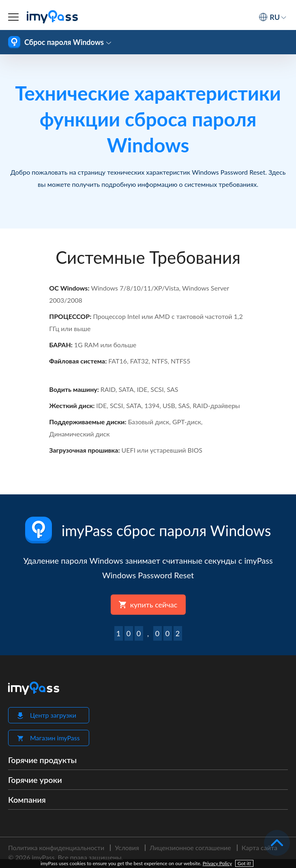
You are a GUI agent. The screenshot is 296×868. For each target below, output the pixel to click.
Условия (127, 848)
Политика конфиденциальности (56, 848)
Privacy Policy (217, 863)
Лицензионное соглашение (190, 848)
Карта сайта (260, 848)
